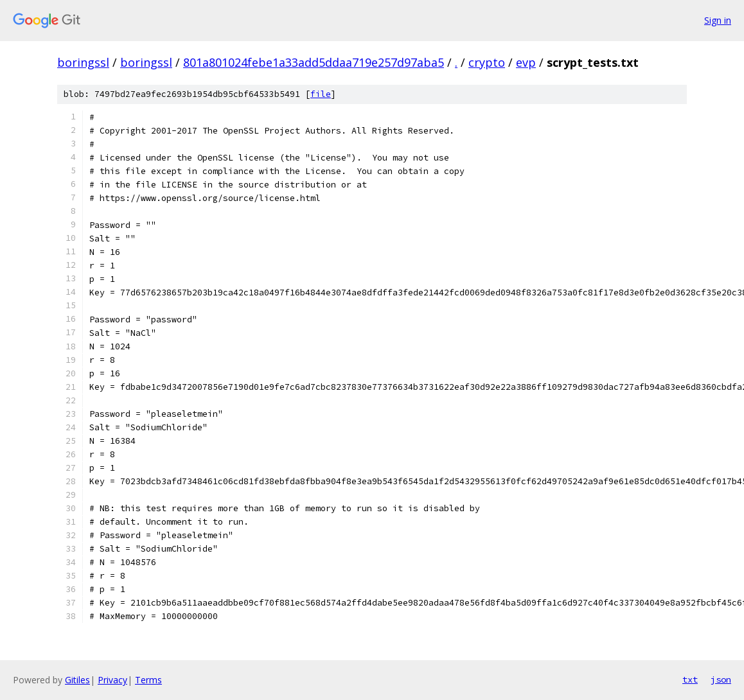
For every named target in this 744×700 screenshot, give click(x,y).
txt (690, 679)
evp (526, 62)
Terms (148, 680)
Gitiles (77, 680)
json (721, 679)
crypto (487, 62)
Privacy (112, 680)
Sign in (718, 20)
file (321, 94)
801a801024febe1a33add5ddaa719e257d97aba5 (314, 62)
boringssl (83, 62)
